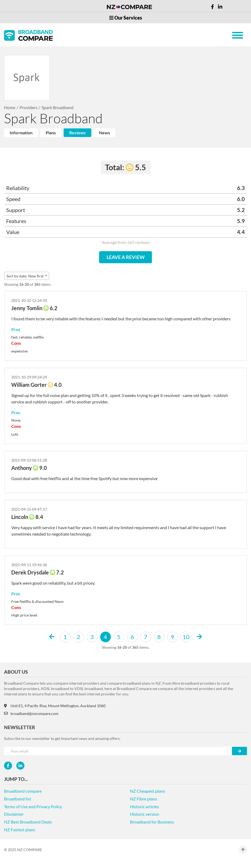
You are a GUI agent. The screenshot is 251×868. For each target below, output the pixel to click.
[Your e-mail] (118, 751)
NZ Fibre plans (143, 799)
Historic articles (144, 806)
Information (21, 133)
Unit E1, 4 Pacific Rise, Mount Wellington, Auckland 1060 (55, 706)
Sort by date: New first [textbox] (25, 276)
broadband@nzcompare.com (31, 713)
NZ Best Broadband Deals (28, 822)
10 (186, 637)
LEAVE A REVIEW (126, 257)
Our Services (126, 18)
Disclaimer (14, 814)
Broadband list (18, 799)
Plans (51, 133)
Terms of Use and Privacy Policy (33, 806)
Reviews (77, 133)
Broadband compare (23, 791)
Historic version (145, 814)
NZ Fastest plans (20, 830)
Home (10, 107)
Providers (29, 107)
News (105, 133)
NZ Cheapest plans (148, 791)
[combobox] (27, 276)
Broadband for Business (152, 822)
